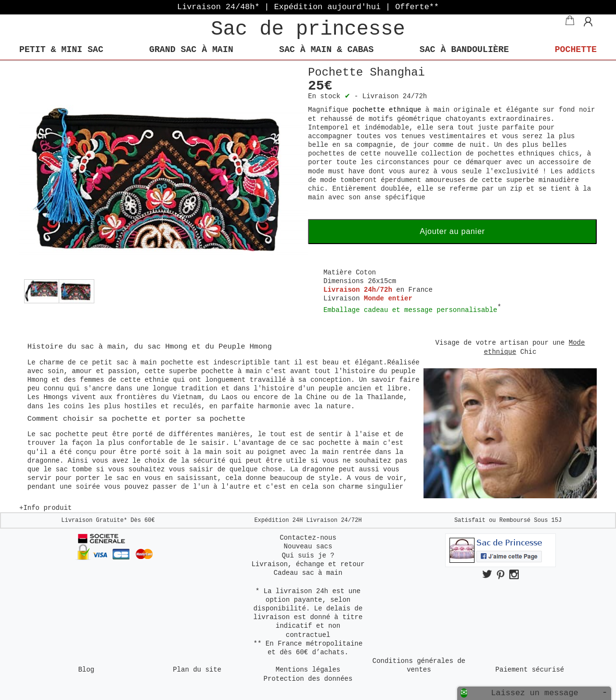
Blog (86, 670)
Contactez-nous (308, 538)
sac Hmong (167, 347)
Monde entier (388, 298)
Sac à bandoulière (464, 50)
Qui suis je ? (308, 556)
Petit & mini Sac (61, 50)
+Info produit (45, 508)
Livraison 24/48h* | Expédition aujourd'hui (308, 7)
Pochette (576, 50)
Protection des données (308, 679)
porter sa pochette (205, 419)
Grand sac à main (191, 50)
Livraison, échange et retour (308, 564)
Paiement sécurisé (530, 670)
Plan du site (197, 670)
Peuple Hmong (245, 347)
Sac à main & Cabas (326, 50)
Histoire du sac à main (76, 347)
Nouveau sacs (308, 546)
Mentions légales (308, 670)
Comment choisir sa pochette (90, 419)
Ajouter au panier (452, 231)
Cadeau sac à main (308, 573)
